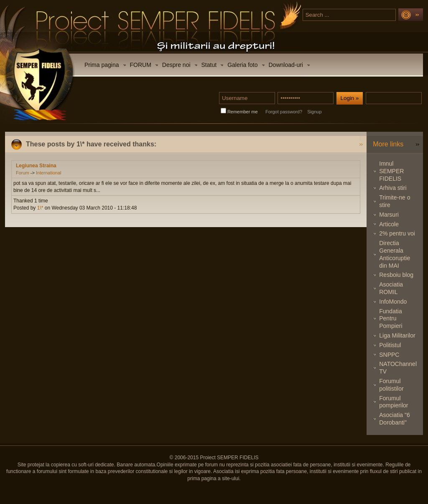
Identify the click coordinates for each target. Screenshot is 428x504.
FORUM (141, 65)
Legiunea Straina (36, 166)
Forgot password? (284, 112)
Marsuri (389, 215)
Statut (209, 65)
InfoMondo (393, 302)
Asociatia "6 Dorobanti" (394, 419)
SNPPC (389, 355)
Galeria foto (242, 65)
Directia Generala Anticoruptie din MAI (395, 254)
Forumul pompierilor (394, 402)
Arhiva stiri (393, 188)
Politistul (390, 345)
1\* (40, 208)
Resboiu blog (396, 275)
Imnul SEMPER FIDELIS (391, 171)
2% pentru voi (397, 233)
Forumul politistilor (391, 385)
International (49, 173)
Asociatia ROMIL (391, 288)
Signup (314, 112)
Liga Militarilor (397, 335)
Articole (389, 224)
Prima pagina (102, 65)
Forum (23, 173)
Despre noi (176, 65)
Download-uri (286, 65)
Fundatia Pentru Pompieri (391, 319)
